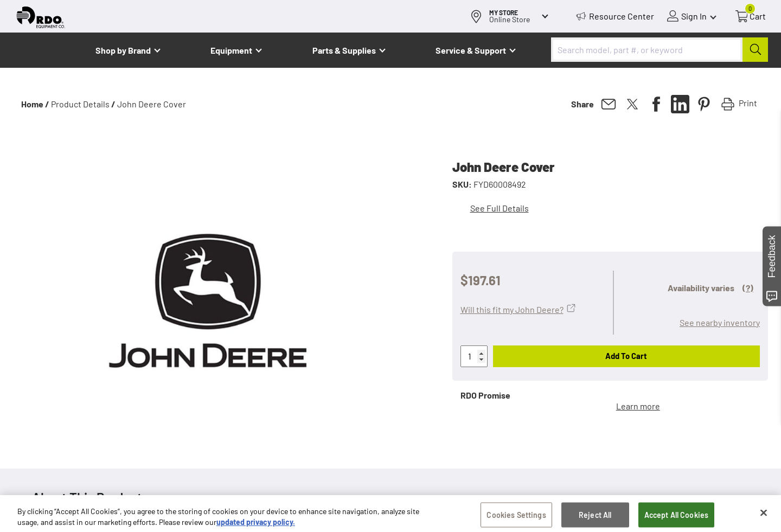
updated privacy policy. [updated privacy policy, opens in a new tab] (256, 526)
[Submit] (755, 50)
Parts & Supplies (344, 50)
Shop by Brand (123, 50)
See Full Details (500, 208)
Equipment (231, 50)
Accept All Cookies (677, 519)
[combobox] (660, 50)
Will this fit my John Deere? (512, 309)
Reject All (595, 519)
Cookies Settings (516, 519)
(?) (748, 288)
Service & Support (471, 50)
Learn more (638, 406)
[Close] (764, 517)
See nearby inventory (720, 322)
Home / (35, 104)
